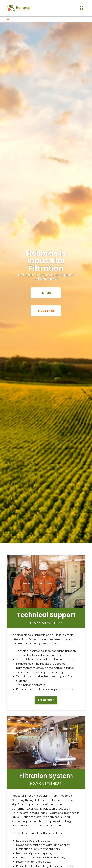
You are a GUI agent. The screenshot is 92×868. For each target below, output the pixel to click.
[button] (82, 8)
